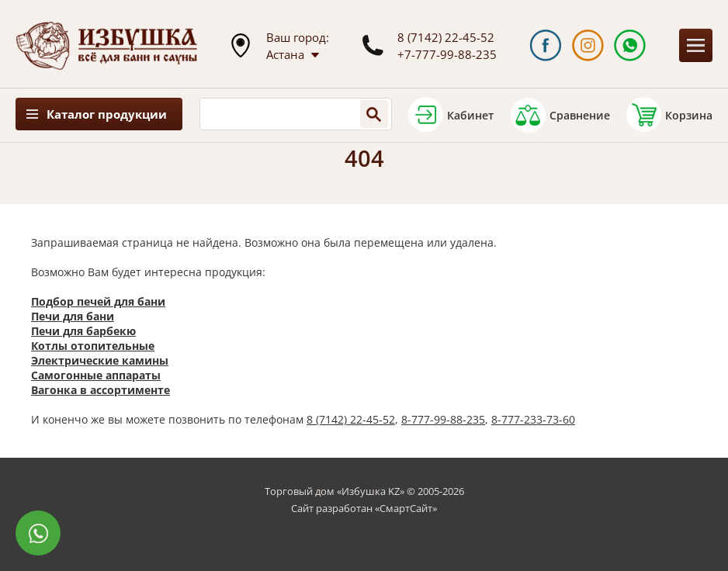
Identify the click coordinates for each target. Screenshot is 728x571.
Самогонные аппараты (96, 375)
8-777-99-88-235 (443, 419)
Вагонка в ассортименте (101, 390)
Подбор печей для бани (98, 301)
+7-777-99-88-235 (447, 54)
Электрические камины (100, 360)
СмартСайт (406, 508)
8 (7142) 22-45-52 (446, 37)
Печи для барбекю (83, 331)
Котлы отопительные (93, 346)
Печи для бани (73, 316)
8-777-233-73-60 (533, 419)
